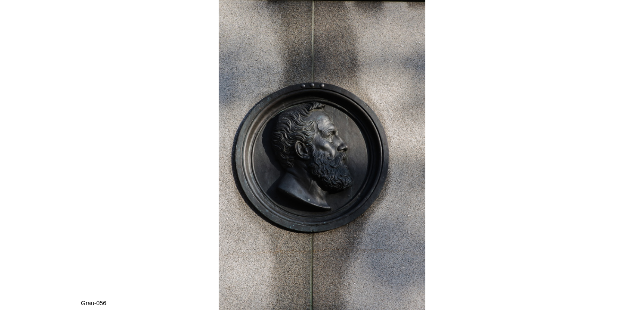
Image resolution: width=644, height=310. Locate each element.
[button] (560, 22)
